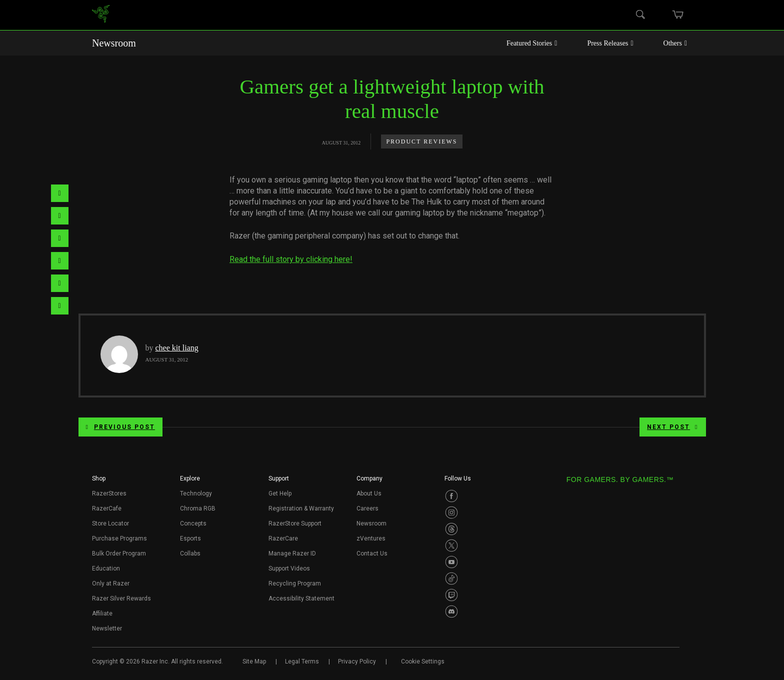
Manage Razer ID (292, 553)
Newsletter (107, 628)
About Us (369, 493)
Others (675, 43)
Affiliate (102, 613)
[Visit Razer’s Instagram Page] (451, 512)
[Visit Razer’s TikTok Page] (451, 578)
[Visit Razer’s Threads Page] (451, 529)
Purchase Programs (119, 538)
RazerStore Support (295, 523)
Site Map (254, 661)
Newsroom (114, 43)
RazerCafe (107, 508)
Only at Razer (111, 583)
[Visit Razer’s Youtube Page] (451, 562)
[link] (101, 15)
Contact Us (372, 553)
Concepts (193, 523)
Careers (367, 508)
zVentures (371, 538)
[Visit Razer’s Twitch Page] (451, 595)
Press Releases (610, 43)
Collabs (190, 553)
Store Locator (110, 523)
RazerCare (283, 538)
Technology (196, 493)
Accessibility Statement (301, 598)
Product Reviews (421, 141)
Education (106, 568)
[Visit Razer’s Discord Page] (451, 611)
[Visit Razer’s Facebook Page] (451, 496)
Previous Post (120, 427)
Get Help (280, 493)
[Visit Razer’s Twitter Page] (451, 545)
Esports (190, 538)
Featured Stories (532, 43)
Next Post (672, 427)
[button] (99, 481)
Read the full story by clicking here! (291, 259)
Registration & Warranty (301, 508)
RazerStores (109, 493)
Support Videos (289, 568)
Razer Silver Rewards (121, 598)
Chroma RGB (198, 508)
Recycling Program (295, 583)
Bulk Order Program (119, 553)
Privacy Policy (357, 661)
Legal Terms (302, 661)
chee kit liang (177, 348)
